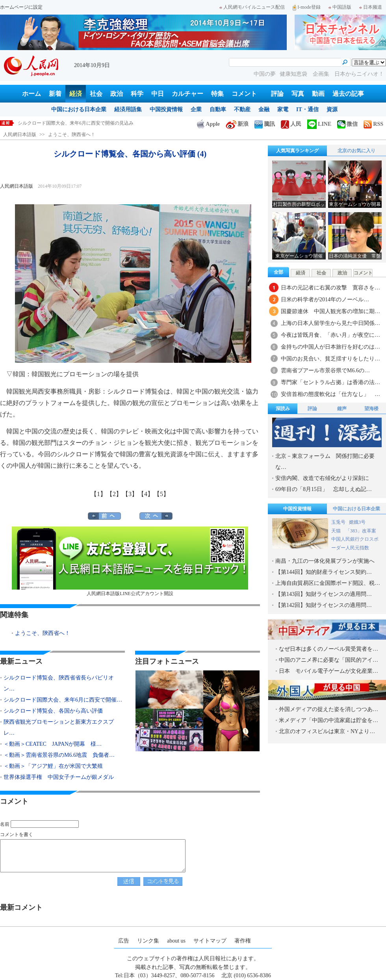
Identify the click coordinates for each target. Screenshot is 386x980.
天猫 (337, 531)
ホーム (32, 94)
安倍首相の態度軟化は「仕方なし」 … (330, 394)
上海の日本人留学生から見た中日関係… (330, 323)
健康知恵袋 (294, 74)
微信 (347, 124)
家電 (283, 109)
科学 (137, 94)
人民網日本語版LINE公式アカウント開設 (130, 561)
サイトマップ (210, 941)
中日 (158, 94)
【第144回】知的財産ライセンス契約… (324, 572)
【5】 (161, 494)
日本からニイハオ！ (359, 74)
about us (176, 941)
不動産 (242, 109)
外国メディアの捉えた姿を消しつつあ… (328, 709)
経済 (76, 94)
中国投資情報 (166, 109)
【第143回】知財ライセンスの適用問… (324, 594)
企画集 (322, 74)
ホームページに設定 (21, 7)
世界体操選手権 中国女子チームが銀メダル (59, 777)
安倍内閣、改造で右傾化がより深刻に (322, 478)
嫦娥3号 (357, 522)
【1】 (98, 494)
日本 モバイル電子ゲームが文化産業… (328, 671)
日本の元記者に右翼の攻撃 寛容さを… (330, 288)
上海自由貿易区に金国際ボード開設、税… (328, 583)
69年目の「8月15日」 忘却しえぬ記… (324, 489)
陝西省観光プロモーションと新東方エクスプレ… (59, 727)
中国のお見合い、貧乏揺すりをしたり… (330, 359)
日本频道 (371, 7)
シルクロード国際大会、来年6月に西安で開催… (63, 700)
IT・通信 (307, 109)
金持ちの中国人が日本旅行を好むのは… (330, 347)
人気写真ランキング (297, 151)
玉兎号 (338, 522)
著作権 (243, 941)
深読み (283, 409)
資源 (332, 109)
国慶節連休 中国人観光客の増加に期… (330, 311)
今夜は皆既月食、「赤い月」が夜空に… (330, 335)
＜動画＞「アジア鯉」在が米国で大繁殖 (53, 766)
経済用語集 (128, 109)
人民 (291, 124)
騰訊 (265, 124)
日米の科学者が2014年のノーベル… (325, 300)
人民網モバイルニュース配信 (252, 7)
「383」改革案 (361, 531)
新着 (55, 94)
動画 (318, 94)
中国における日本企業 (79, 109)
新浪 (237, 124)
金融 (264, 109)
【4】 (146, 494)
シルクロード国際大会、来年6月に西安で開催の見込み (76, 123)
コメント (244, 94)
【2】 (114, 494)
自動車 (218, 109)
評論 (277, 94)
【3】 (130, 494)
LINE (319, 124)
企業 (196, 109)
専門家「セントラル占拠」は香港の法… (330, 382)
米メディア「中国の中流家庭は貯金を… (328, 720)
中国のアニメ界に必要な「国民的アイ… (328, 660)
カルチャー (187, 94)
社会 (96, 94)
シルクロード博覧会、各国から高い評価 (53, 711)
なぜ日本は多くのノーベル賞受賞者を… (328, 649)
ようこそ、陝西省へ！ (72, 134)
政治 (117, 94)
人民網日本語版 (20, 134)
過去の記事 (348, 94)
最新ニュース (21, 661)
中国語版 (340, 7)
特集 (217, 94)
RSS (373, 124)
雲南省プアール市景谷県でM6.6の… (325, 371)
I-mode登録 (307, 7)
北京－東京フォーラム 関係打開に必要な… (325, 462)
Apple (208, 124)
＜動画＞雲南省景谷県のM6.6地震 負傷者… (59, 755)
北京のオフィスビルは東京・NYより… (327, 731)
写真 (298, 94)
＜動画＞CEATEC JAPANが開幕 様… (53, 744)
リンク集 (148, 941)
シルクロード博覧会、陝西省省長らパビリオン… (59, 683)
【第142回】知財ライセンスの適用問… (324, 605)
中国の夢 (265, 74)
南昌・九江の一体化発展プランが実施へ (325, 561)
